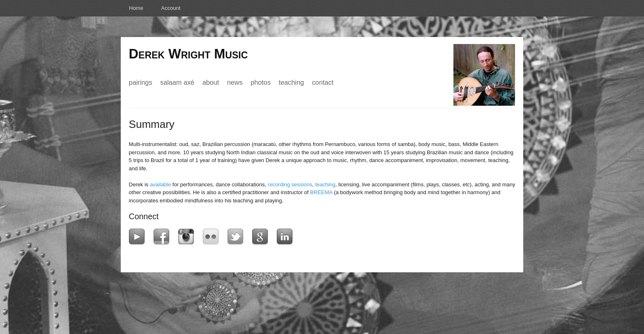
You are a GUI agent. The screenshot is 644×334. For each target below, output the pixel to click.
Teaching (291, 82)
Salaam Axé (177, 82)
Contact (322, 82)
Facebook (163, 237)
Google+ (262, 237)
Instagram (188, 237)
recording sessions (290, 184)
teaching (325, 184)
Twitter (237, 237)
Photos (261, 82)
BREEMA (321, 192)
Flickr (213, 237)
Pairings (141, 82)
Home (136, 8)
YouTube (139, 237)
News (235, 82)
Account (171, 8)
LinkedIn (286, 237)
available (160, 184)
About (211, 82)
